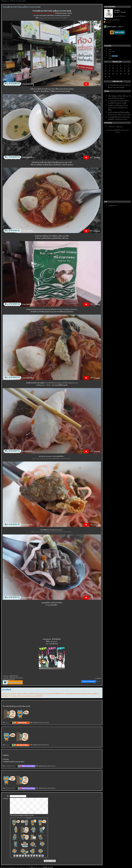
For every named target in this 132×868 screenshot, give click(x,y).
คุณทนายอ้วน (86, 694)
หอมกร (8, 745)
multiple (9, 723)
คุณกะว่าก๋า (6, 694)
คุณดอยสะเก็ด (38, 696)
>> (128, 62)
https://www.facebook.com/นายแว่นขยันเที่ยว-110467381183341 (52, 459)
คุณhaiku (14, 696)
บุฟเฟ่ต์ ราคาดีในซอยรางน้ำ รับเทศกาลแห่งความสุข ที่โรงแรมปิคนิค (118, 108)
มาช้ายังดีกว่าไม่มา (11, 766)
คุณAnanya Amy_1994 (43, 694)
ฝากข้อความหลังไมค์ (113, 20)
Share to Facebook (89, 681)
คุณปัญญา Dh (6, 696)
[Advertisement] (113, 167)
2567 (110, 54)
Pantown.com (24, 867)
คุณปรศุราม (95, 694)
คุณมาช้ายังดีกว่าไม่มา (57, 694)
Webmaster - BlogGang (115, 127)
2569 (110, 58)
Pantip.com (4, 867)
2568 (110, 56)
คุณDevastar (21, 696)
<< (106, 62)
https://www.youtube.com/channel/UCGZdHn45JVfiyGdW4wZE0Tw (52, 532)
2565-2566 (111, 52)
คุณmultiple (14, 694)
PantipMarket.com (13, 867)
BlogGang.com (38, 867)
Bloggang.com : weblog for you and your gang (13, 1)
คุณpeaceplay (29, 696)
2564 (110, 49)
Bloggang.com (113, 205)
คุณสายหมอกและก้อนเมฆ (73, 694)
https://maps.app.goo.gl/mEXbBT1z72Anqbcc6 (54, 18)
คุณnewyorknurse (23, 694)
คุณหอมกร (32, 694)
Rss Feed (108, 22)
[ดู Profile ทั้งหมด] (120, 16)
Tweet (98, 681)
